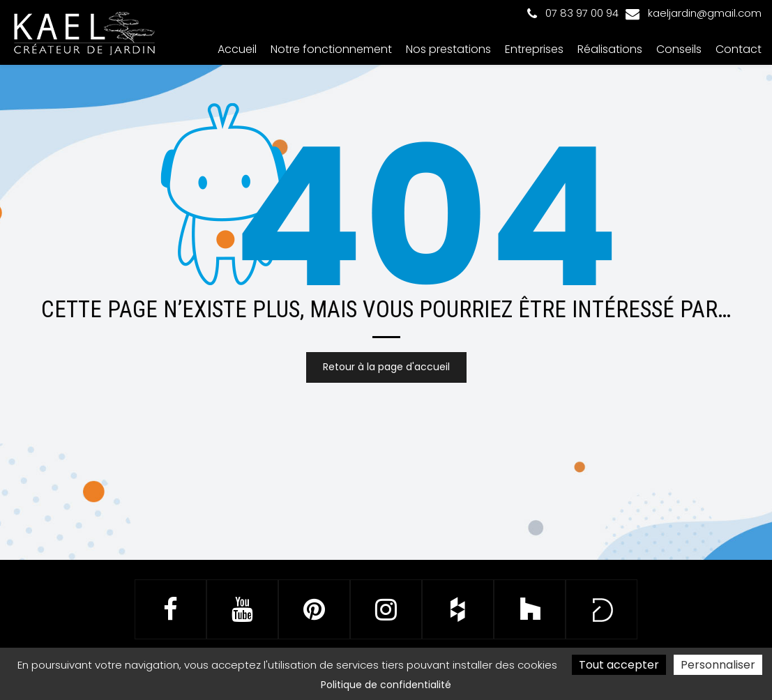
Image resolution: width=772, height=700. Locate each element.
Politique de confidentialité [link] (386, 685)
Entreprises (534, 49)
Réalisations (610, 49)
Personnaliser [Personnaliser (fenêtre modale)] (718, 665)
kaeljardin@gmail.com (694, 13)
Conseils (679, 49)
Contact (739, 49)
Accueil (237, 49)
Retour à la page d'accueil (386, 367)
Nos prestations (448, 49)
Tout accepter (619, 665)
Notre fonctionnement (331, 49)
